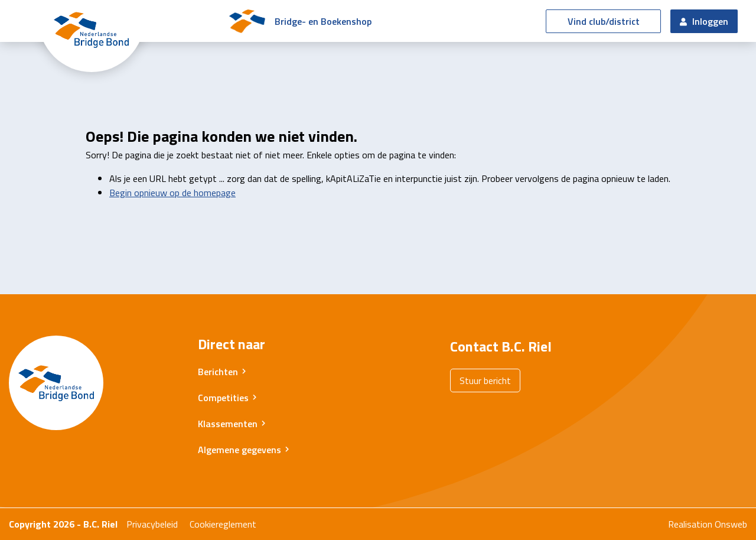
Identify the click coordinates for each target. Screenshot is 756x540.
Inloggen (704, 21)
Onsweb (731, 524)
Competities (223, 398)
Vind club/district (604, 21)
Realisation (690, 524)
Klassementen (228, 424)
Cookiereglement (223, 524)
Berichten (218, 372)
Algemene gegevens (239, 450)
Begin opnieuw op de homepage (172, 193)
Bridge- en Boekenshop (323, 21)
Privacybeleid (152, 524)
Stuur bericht (485, 380)
